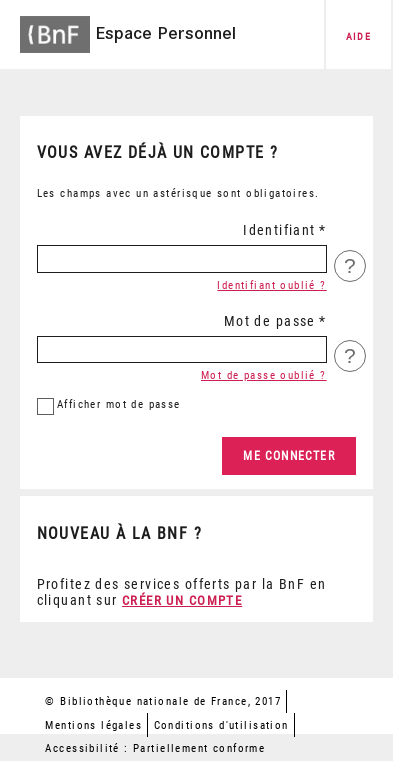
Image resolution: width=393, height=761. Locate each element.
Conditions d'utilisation (221, 725)
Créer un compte (182, 600)
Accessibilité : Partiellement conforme (155, 748)
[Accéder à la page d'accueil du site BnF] (55, 28)
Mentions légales (93, 725)
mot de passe (119, 404)
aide (359, 36)
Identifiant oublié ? (271, 285)
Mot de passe (270, 321)
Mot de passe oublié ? (264, 375)
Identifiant (279, 230)
